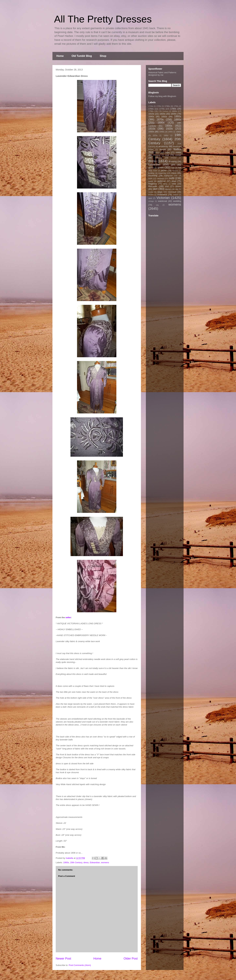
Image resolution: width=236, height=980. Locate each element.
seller (68, 617)
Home (60, 56)
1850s (164, 117)
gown (161, 167)
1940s (162, 132)
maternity (162, 173)
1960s (178, 132)
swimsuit (172, 192)
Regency (152, 184)
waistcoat (163, 201)
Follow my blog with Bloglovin (162, 96)
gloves (151, 168)
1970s (155, 136)
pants (151, 181)
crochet (174, 158)
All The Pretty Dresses (103, 19)
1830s (174, 114)
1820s (162, 114)
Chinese (157, 155)
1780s (173, 109)
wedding (177, 201)
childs (178, 152)
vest (150, 198)
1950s (170, 132)
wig (157, 205)
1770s (162, 109)
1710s (151, 106)
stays (160, 192)
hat (180, 168)
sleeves (168, 189)
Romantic (153, 186)
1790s (151, 111)
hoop (155, 171)
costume (158, 158)
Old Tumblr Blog (82, 56)
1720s (159, 106)
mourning (153, 176)
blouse (163, 149)
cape (167, 152)
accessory (163, 146)
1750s (176, 106)
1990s (166, 136)
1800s (174, 111)
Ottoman (161, 178)
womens (105, 862)
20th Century (76, 862)
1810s (151, 114)
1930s (151, 132)
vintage (151, 201)
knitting (151, 173)
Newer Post (63, 959)
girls (173, 165)
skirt (155, 189)
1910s (152, 129)
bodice (177, 149)
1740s (167, 106)
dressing (173, 161)
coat (167, 155)
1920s (169, 129)
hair (173, 168)
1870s (160, 119)
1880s (178, 119)
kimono (175, 171)
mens (174, 173)
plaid (174, 181)
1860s (178, 116)
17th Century (163, 111)
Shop (103, 56)
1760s (151, 109)
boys (158, 152)
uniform (175, 195)
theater (151, 195)
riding (165, 184)
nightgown (168, 176)
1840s (151, 117)
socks (151, 192)
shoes (178, 186)
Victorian (163, 198)
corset (178, 155)
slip (177, 189)
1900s (66, 862)
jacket (164, 170)
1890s (161, 123)
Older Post (131, 959)
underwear (162, 195)
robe (174, 184)
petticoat (162, 181)
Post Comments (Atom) (80, 965)
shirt (167, 186)
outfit (172, 178)
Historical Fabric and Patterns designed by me (162, 74)
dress (86, 862)
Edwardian (95, 862)
